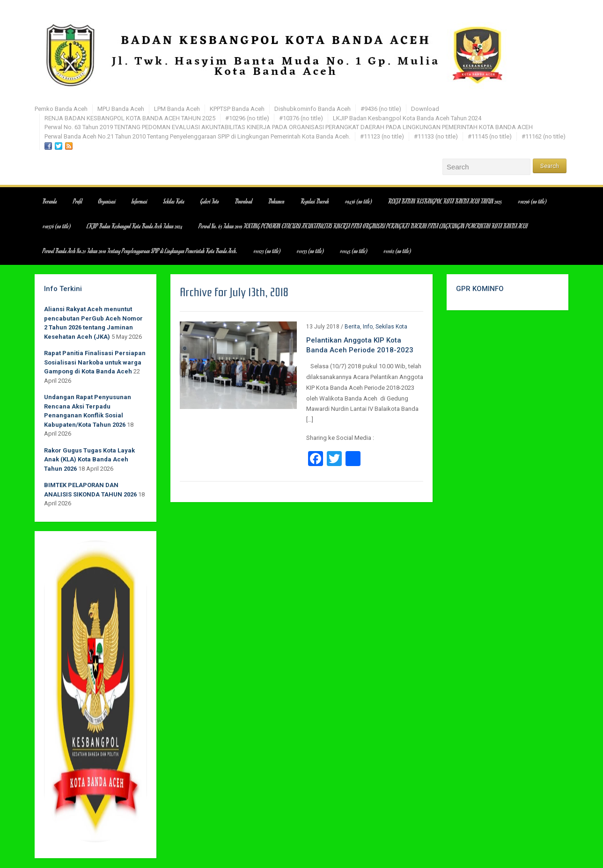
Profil (78, 201)
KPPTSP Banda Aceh (237, 109)
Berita (352, 327)
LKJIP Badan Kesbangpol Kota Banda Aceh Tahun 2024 (407, 118)
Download (425, 109)
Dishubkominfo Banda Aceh (313, 109)
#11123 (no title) (382, 136)
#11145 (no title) (490, 136)
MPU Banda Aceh (121, 109)
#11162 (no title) (544, 136)
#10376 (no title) (301, 118)
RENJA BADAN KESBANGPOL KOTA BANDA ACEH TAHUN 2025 (130, 118)
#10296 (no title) (247, 118)
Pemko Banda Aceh (61, 109)
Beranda (50, 201)
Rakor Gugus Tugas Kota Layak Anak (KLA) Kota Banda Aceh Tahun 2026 (89, 460)
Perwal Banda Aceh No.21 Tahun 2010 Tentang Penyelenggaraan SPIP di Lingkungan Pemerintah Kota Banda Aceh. (197, 136)
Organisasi (107, 201)
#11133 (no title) (436, 136)
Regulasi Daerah (315, 201)
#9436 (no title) (381, 109)
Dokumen (276, 201)
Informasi (140, 201)
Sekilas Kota (174, 201)
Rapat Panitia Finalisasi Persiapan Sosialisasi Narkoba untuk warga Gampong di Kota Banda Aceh (95, 362)
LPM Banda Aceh (177, 109)
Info (368, 327)
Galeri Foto (210, 201)
